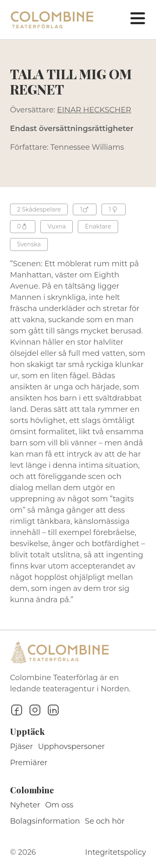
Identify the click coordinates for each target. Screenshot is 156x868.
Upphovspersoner (71, 746)
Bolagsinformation (45, 821)
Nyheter (25, 805)
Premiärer (29, 763)
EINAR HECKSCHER (94, 110)
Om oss (59, 805)
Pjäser (21, 746)
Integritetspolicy (116, 852)
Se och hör (105, 821)
